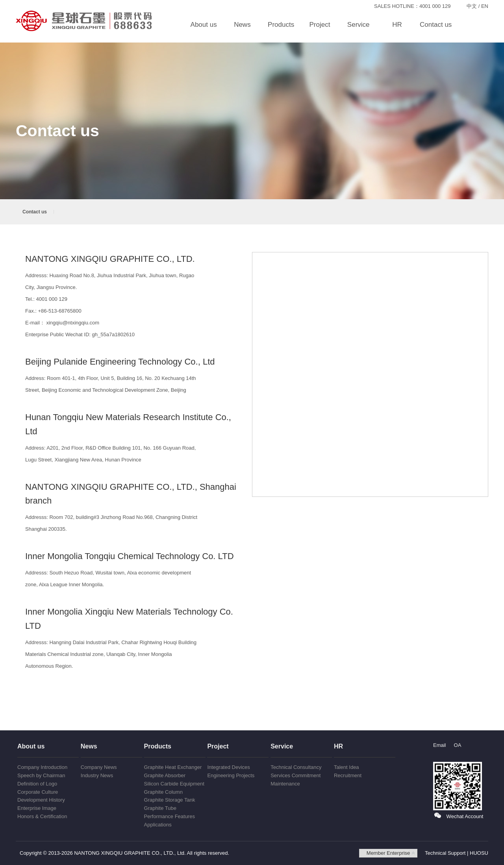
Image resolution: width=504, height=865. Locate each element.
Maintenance (285, 784)
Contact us (436, 25)
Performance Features (170, 816)
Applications (158, 825)
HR (397, 25)
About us (204, 25)
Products (281, 25)
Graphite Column (163, 792)
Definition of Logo (37, 784)
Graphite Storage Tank (170, 800)
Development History (41, 800)
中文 (472, 6)
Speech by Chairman (41, 775)
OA (458, 745)
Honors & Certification (42, 816)
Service (359, 25)
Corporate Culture (38, 792)
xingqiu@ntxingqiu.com (73, 323)
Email (440, 745)
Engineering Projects (231, 775)
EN (485, 6)
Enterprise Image (37, 808)
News (242, 25)
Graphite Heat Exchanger (173, 767)
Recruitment (348, 775)
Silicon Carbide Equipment (174, 784)
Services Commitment (296, 775)
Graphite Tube (160, 808)
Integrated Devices (228, 767)
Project (320, 25)
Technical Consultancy (296, 767)
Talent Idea (346, 767)
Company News (99, 767)
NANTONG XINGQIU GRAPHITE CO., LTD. (85, 21)
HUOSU (479, 853)
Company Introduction (42, 767)
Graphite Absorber (165, 775)
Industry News (97, 775)
